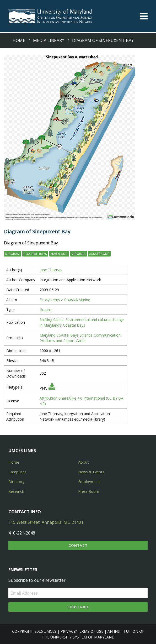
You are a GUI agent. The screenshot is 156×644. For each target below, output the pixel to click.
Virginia (79, 254)
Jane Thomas (51, 270)
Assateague (99, 254)
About (84, 462)
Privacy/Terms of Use (82, 631)
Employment (89, 482)
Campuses (17, 472)
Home (19, 40)
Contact (78, 545)
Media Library (49, 40)
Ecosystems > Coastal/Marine (65, 300)
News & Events (91, 472)
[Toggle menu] (144, 16)
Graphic (46, 310)
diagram (13, 254)
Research (16, 491)
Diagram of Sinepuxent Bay (103, 40)
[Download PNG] (52, 388)
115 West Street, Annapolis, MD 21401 (46, 522)
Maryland (59, 254)
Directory (16, 482)
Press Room (89, 491)
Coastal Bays (35, 254)
